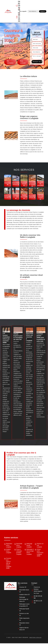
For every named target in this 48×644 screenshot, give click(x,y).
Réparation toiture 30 (24, 624)
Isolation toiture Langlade (9, 551)
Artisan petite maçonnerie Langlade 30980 (40, 553)
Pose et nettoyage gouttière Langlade (19, 552)
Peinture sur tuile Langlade (40, 545)
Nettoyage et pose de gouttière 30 (24, 605)
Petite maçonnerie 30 (24, 619)
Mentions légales (35, 638)
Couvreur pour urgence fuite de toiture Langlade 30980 (9, 563)
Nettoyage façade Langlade (29, 545)
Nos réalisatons (10, 62)
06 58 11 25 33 (17, 17)
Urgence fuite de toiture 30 (24, 629)
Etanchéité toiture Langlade (19, 545)
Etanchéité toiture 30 (24, 591)
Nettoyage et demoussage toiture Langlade (30, 552)
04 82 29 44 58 (17, 6)
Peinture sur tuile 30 (24, 614)
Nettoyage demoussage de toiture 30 (24, 599)
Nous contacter (23, 62)
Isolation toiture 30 (24, 595)
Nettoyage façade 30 (24, 610)
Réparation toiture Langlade (9, 545)
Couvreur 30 (23, 587)
